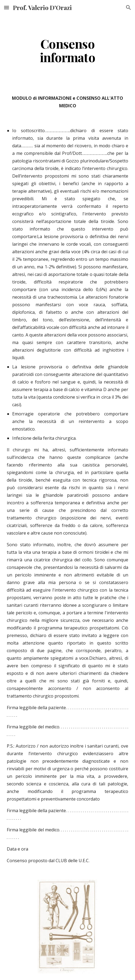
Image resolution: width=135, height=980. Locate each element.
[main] (67, 50)
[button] (7, 7)
